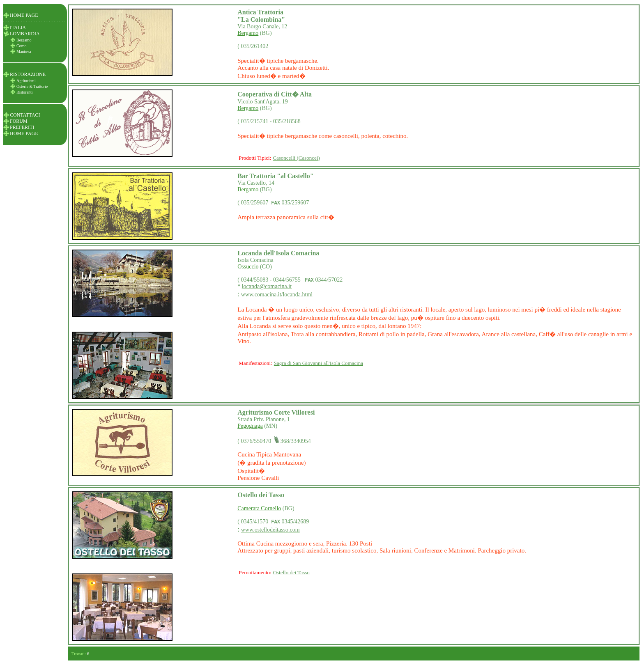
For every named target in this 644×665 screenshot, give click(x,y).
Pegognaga (250, 426)
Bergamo (248, 33)
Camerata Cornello (259, 508)
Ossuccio (248, 267)
